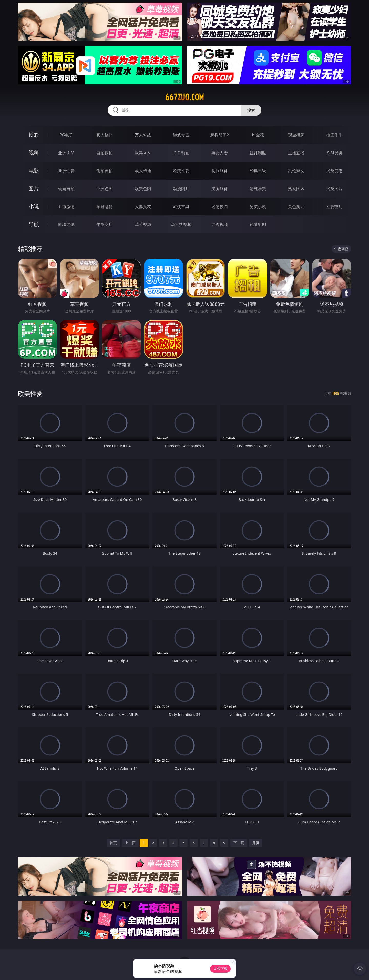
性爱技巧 (334, 206)
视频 (34, 153)
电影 (34, 171)
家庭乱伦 (105, 206)
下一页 (239, 843)
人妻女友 (143, 206)
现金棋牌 (296, 135)
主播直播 (296, 153)
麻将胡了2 (219, 135)
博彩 (34, 135)
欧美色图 (143, 189)
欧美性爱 (181, 171)
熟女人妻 (220, 153)
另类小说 (258, 206)
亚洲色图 (105, 189)
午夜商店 (105, 224)
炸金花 (258, 135)
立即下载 (220, 969)
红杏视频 (220, 224)
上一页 (130, 843)
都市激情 (66, 206)
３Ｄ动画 (181, 153)
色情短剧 (258, 224)
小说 (34, 206)
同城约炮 (66, 224)
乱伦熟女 (296, 171)
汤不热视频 (181, 224)
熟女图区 (296, 189)
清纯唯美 (258, 189)
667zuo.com (184, 97)
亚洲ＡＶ (66, 153)
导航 (34, 224)
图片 (34, 188)
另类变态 (334, 171)
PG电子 (66, 135)
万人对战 (143, 135)
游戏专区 (181, 135)
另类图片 (334, 189)
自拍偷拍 (105, 153)
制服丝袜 (220, 171)
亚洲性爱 (66, 171)
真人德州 (105, 135)
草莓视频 (143, 224)
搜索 (251, 110)
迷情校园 (220, 206)
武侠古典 (181, 206)
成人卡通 (143, 171)
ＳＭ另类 (334, 153)
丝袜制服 (258, 153)
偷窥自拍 (66, 189)
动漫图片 (181, 189)
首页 (113, 843)
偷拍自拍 (105, 171)
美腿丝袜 (220, 189)
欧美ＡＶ (143, 153)
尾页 (256, 843)
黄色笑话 (296, 206)
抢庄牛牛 (334, 135)
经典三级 (258, 171)
